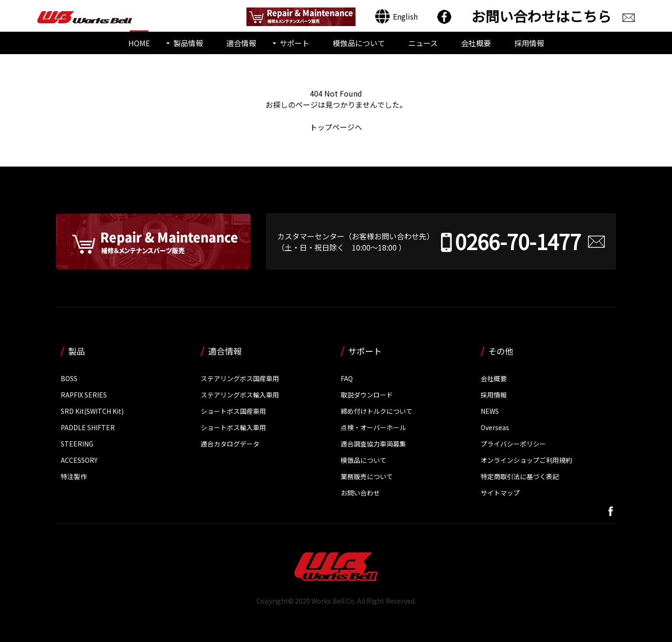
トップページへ (336, 127)
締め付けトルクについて (377, 411)
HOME (139, 43)
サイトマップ (500, 492)
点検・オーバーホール (373, 427)
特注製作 (74, 476)
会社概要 (476, 43)
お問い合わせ (360, 492)
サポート (294, 43)
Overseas (495, 427)
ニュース (423, 43)
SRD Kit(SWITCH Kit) (92, 411)
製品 (77, 350)
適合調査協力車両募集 (373, 443)
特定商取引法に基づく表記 (520, 476)
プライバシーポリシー (513, 443)
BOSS (69, 378)
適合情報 (241, 43)
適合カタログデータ (230, 443)
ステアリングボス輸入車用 (240, 394)
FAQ (347, 378)
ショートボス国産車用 (233, 411)
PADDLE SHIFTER (88, 427)
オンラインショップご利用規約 (526, 460)
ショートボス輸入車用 (233, 427)
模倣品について (359, 43)
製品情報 (188, 43)
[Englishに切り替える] (396, 17)
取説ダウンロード (367, 394)
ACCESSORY (79, 460)
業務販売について (367, 476)
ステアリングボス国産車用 (240, 378)
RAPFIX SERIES (84, 394)
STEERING (77, 443)
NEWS (490, 411)
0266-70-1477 (518, 241)
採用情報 (529, 43)
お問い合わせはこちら (541, 16)
